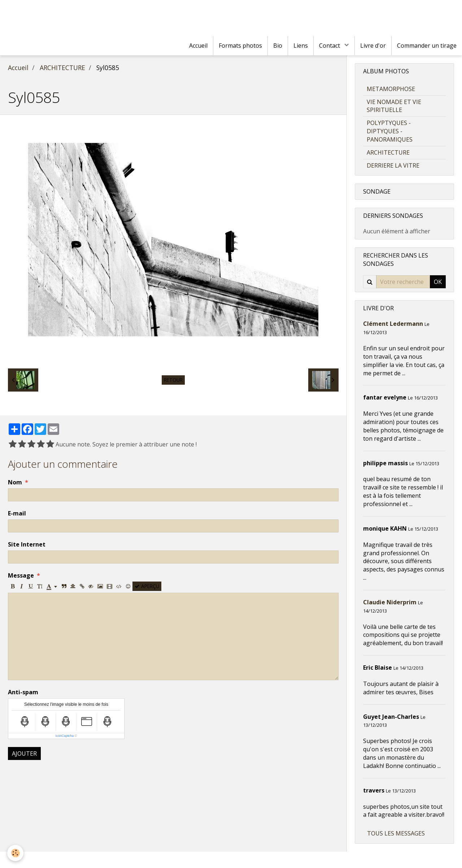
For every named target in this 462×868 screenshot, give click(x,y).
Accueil (198, 46)
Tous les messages (396, 833)
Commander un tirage (427, 46)
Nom (15, 482)
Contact (330, 46)
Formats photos (240, 46)
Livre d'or (373, 46)
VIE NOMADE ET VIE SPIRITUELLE (394, 106)
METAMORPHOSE (391, 89)
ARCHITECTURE (62, 68)
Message (21, 575)
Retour (173, 380)
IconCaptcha (65, 736)
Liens (301, 46)
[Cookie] (15, 853)
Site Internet (27, 544)
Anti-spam (23, 692)
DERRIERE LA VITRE (393, 165)
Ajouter (24, 753)
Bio (278, 46)
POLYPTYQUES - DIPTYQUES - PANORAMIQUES (390, 131)
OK (438, 282)
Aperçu (147, 586)
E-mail (17, 513)
